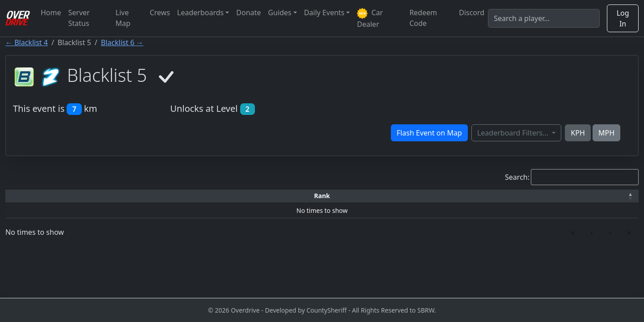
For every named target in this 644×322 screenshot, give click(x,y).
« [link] (573, 232)
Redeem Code (423, 18)
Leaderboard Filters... (514, 133)
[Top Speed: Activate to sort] (334, 196)
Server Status (79, 18)
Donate (248, 13)
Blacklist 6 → (122, 42)
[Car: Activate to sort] (251, 196)
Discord (472, 13)
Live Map (123, 18)
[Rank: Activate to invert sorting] (40, 196)
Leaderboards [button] (200, 13)
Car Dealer (370, 18)
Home (51, 13)
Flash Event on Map (429, 133)
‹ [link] (592, 232)
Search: (517, 177)
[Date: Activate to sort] (514, 196)
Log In (623, 18)
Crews (160, 13)
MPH (606, 133)
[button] (40, 196)
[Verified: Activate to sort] (593, 196)
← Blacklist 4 (27, 42)
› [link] (610, 232)
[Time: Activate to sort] (189, 196)
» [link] (629, 232)
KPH (578, 133)
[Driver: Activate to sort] (114, 196)
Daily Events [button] (324, 13)
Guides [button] (280, 13)
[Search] (544, 18)
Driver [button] (115, 196)
